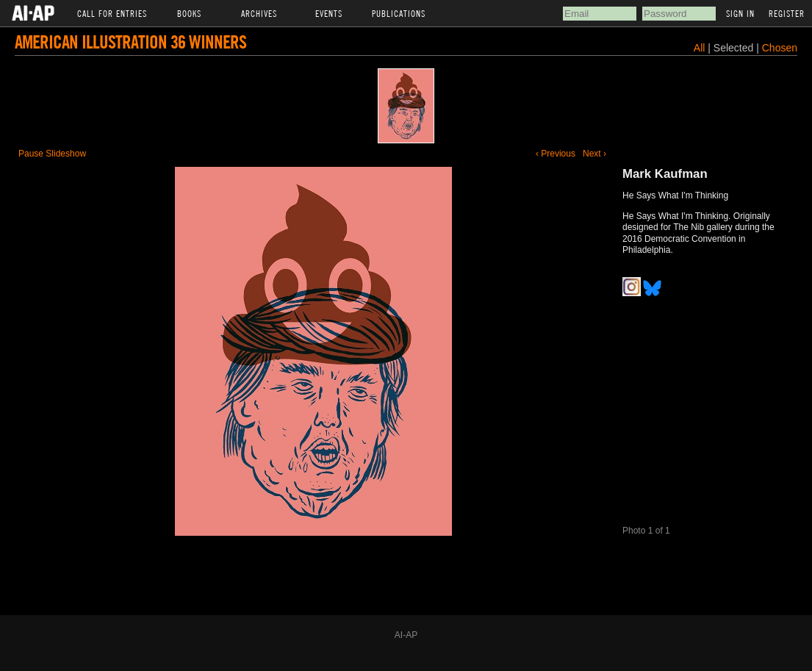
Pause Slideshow (52, 154)
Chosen (780, 48)
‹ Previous (556, 154)
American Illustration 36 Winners (130, 42)
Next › (594, 154)
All (700, 48)
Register (787, 13)
